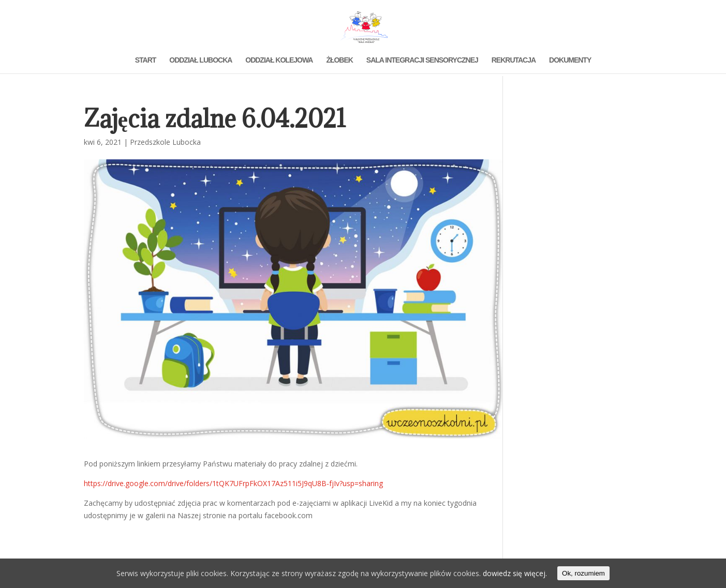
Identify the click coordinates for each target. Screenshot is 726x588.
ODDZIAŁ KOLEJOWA (279, 60)
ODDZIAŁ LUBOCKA (201, 60)
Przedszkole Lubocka (165, 142)
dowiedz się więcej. (515, 573)
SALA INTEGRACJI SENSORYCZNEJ (422, 60)
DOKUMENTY (570, 60)
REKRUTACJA (514, 60)
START (146, 60)
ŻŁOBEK (339, 60)
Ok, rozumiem (583, 573)
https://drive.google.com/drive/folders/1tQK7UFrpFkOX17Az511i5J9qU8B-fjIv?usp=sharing (233, 483)
